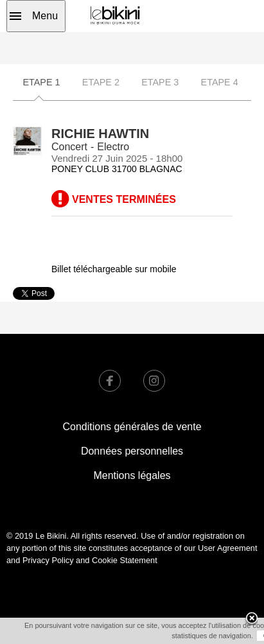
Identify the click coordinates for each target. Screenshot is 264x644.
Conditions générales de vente (132, 427)
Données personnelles (132, 451)
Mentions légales (132, 475)
